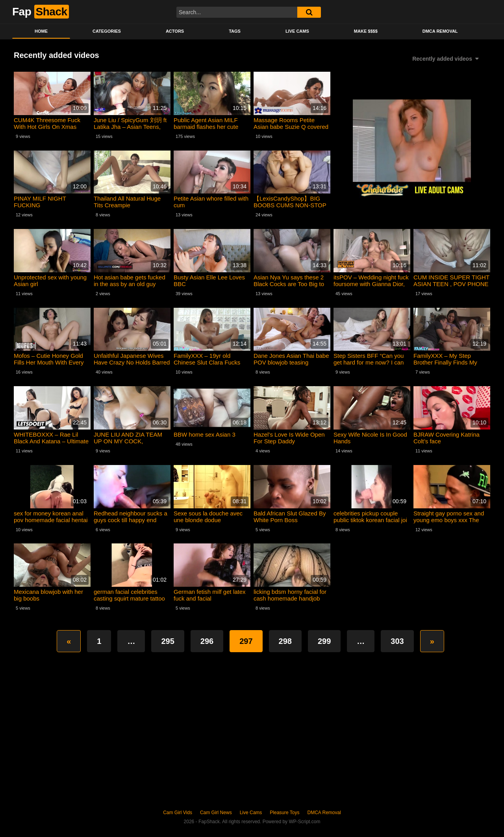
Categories (107, 31)
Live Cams (297, 31)
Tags (235, 31)
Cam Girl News (216, 813)
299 (324, 641)
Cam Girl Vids (178, 813)
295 (168, 641)
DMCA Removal (440, 31)
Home (41, 31)
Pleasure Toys (284, 813)
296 (207, 641)
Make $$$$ (366, 31)
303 (397, 641)
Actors (175, 31)
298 (285, 641)
